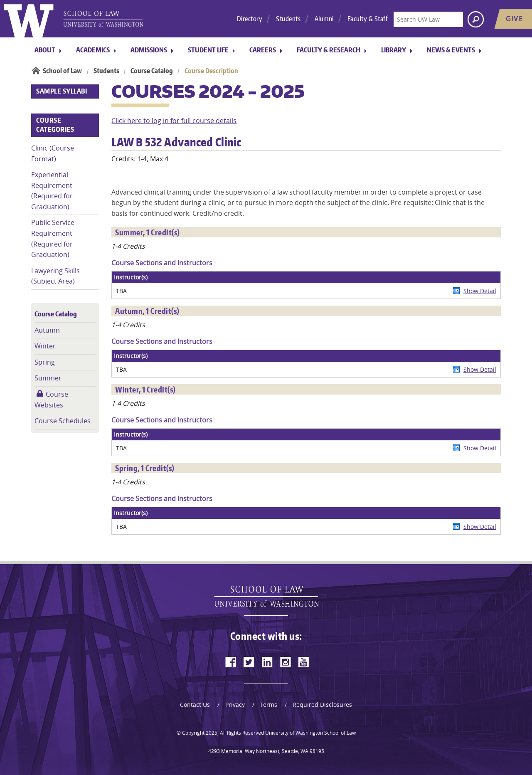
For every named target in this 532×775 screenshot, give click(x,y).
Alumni (324, 19)
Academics (93, 50)
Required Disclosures (322, 705)
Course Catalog (152, 71)
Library (394, 50)
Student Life (208, 50)
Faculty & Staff (368, 19)
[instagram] (286, 662)
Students (288, 19)
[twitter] (249, 662)
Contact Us (195, 705)
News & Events (451, 50)
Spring (45, 362)
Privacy (235, 705)
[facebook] (231, 662)
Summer (48, 378)
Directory (250, 19)
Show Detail (480, 291)
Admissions (149, 50)
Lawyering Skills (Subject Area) (55, 276)
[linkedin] (267, 662)
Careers (263, 50)
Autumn (47, 330)
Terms (269, 705)
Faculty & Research (329, 50)
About (45, 50)
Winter (45, 346)
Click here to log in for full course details (174, 121)
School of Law (62, 71)
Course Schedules (63, 421)
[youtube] (304, 662)
